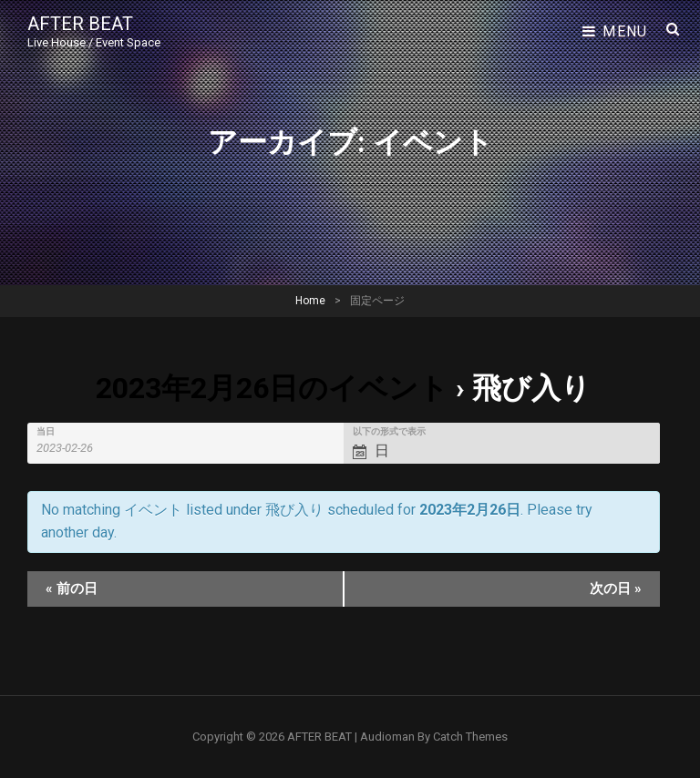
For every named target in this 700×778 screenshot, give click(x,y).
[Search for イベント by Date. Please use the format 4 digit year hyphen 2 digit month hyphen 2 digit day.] (75, 448)
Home (310, 301)
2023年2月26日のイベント (272, 388)
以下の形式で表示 (389, 432)
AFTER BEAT (80, 24)
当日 (46, 432)
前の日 (72, 589)
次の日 (616, 589)
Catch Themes (470, 737)
